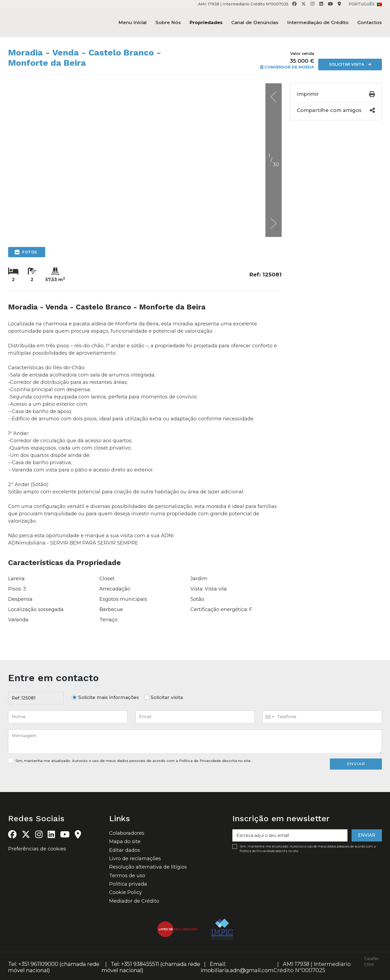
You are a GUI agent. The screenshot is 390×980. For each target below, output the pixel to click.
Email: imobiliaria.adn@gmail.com (237, 967)
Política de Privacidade (201, 761)
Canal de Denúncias (255, 22)
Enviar (356, 764)
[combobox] (322, 717)
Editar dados (125, 850)
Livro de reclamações (135, 859)
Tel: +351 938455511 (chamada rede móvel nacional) (151, 967)
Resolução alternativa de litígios (148, 867)
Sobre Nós (168, 22)
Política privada (128, 884)
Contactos (370, 22)
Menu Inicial (133, 22)
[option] (145, 83)
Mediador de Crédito (134, 901)
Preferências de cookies (37, 849)
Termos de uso (127, 876)
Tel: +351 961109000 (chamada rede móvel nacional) (54, 967)
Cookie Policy (126, 892)
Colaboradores (127, 833)
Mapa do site (125, 842)
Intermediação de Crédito (318, 22)
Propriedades (206, 22)
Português (365, 4)
